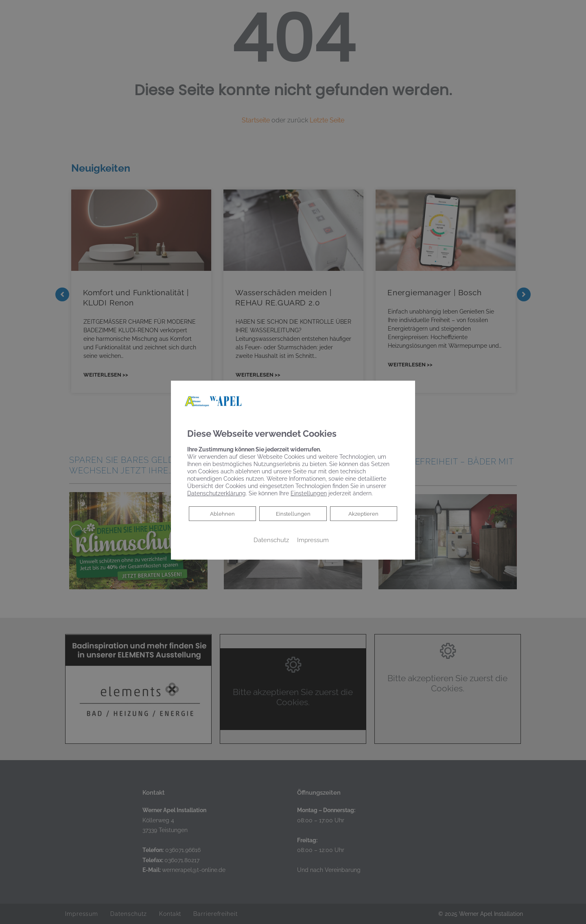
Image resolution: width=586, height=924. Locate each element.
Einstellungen (293, 514)
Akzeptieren (364, 514)
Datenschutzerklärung (216, 493)
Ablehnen (222, 513)
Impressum (313, 540)
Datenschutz (271, 540)
